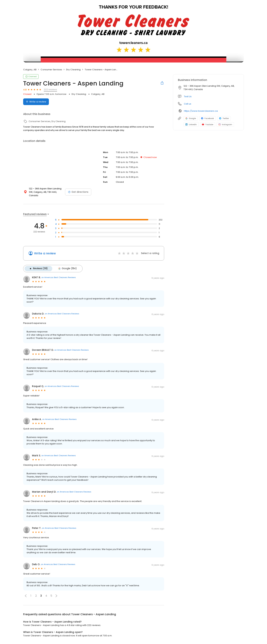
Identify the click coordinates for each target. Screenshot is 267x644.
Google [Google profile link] (191, 118)
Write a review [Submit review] (36, 102)
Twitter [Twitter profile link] (224, 118)
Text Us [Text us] (188, 96)
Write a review (45, 253)
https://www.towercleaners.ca (201, 111)
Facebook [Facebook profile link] (207, 118)
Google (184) (67, 269)
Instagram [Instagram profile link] (225, 124)
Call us (188, 104)
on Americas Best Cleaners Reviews (59, 277)
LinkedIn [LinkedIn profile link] (191, 124)
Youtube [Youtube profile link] (208, 124)
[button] (26, 596)
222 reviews (50, 89)
